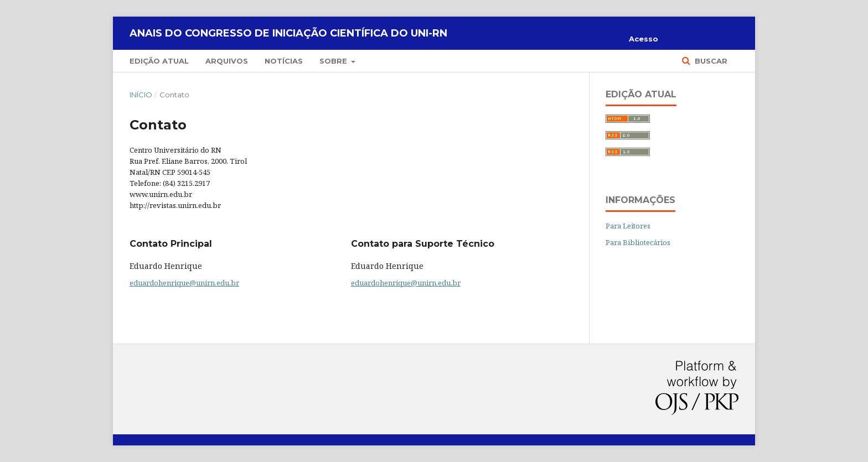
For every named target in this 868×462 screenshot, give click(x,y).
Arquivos (227, 61)
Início (141, 95)
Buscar (710, 61)
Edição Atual (159, 61)
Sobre (334, 61)
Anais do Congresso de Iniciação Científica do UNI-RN (288, 33)
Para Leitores (628, 226)
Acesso (644, 39)
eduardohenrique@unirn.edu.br (184, 283)
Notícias (284, 61)
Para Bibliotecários (638, 242)
